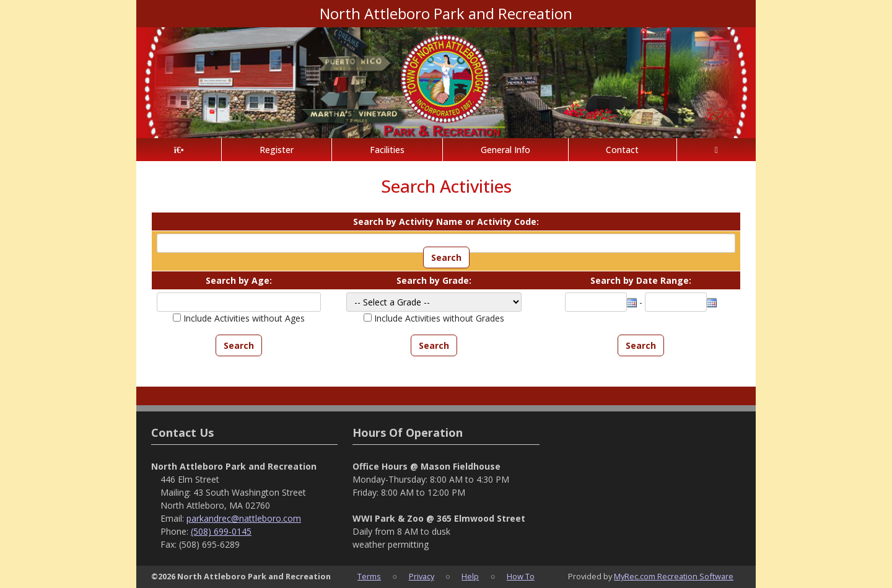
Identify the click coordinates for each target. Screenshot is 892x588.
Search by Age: (239, 280)
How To (521, 576)
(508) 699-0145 (221, 531)
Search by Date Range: (641, 280)
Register (277, 150)
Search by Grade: (434, 280)
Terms (369, 576)
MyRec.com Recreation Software (674, 576)
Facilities (387, 150)
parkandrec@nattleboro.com (244, 518)
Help (470, 576)
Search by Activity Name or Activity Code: (446, 222)
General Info (505, 150)
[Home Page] (179, 150)
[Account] (716, 150)
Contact (622, 150)
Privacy (422, 576)
